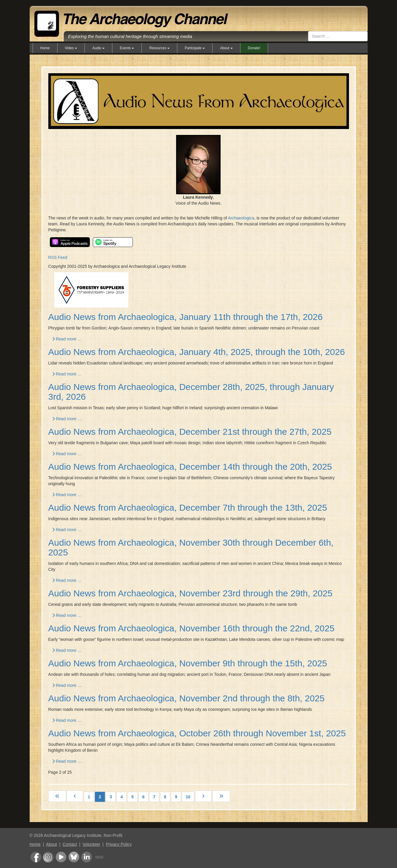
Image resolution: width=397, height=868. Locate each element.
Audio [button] (98, 48)
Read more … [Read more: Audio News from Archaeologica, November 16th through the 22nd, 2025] (67, 650)
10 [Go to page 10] (188, 797)
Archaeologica (241, 218)
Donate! (254, 48)
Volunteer (91, 844)
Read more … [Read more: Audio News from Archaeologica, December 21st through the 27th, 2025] (67, 454)
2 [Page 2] (100, 797)
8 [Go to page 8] (165, 797)
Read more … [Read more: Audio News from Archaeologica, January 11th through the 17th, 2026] (67, 339)
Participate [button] (195, 48)
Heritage (99, 857)
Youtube (61, 857)
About (51, 844)
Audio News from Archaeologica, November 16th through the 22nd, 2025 (192, 628)
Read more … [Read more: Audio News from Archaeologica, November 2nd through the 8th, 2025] (67, 720)
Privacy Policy (119, 844)
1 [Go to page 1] (89, 797)
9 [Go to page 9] (176, 797)
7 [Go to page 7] (154, 797)
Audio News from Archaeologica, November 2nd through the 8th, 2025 (186, 698)
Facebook (36, 857)
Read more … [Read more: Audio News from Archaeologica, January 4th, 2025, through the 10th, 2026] (67, 374)
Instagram (48, 857)
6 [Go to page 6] (144, 797)
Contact (70, 844)
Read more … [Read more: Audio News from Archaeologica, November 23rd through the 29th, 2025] (67, 615)
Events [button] (127, 48)
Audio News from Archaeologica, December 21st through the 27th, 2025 (190, 432)
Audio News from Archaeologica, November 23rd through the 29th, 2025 (190, 593)
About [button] (226, 48)
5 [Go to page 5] (133, 797)
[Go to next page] (203, 796)
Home (45, 48)
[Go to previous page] (75, 796)
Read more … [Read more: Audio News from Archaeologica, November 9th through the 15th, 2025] (67, 685)
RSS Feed (58, 257)
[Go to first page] (57, 796)
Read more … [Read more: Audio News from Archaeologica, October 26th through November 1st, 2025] (67, 761)
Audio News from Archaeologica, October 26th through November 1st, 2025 (197, 733)
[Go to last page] (221, 796)
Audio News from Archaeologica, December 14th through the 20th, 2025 (190, 467)
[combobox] (338, 36)
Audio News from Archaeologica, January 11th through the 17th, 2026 (186, 317)
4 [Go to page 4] (122, 797)
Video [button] (71, 48)
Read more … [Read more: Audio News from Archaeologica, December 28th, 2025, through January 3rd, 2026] (67, 419)
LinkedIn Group (87, 857)
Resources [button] (159, 48)
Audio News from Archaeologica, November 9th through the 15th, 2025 (188, 663)
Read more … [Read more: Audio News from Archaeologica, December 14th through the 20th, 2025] (67, 495)
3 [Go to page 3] (111, 797)
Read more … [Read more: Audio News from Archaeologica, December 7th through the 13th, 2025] (67, 530)
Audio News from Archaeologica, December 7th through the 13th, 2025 (188, 508)
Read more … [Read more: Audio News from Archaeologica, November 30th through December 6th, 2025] (67, 580)
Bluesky (74, 857)
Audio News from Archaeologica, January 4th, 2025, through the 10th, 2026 (197, 352)
